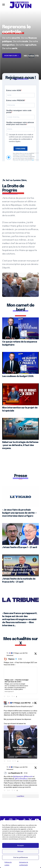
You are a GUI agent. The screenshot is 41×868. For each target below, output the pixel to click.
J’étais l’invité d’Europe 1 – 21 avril (20, 547)
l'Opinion (11, 659)
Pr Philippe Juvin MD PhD (19, 703)
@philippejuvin (18, 777)
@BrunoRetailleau (21, 779)
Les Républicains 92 (15, 773)
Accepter (21, 845)
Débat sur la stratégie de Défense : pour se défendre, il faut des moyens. (20, 445)
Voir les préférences (21, 857)
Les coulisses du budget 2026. (18, 376)
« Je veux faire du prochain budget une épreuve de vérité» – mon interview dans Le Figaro (19, 513)
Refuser (21, 851)
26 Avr (20, 659)
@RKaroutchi (28, 777)
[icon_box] (31, 56)
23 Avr (26, 773)
